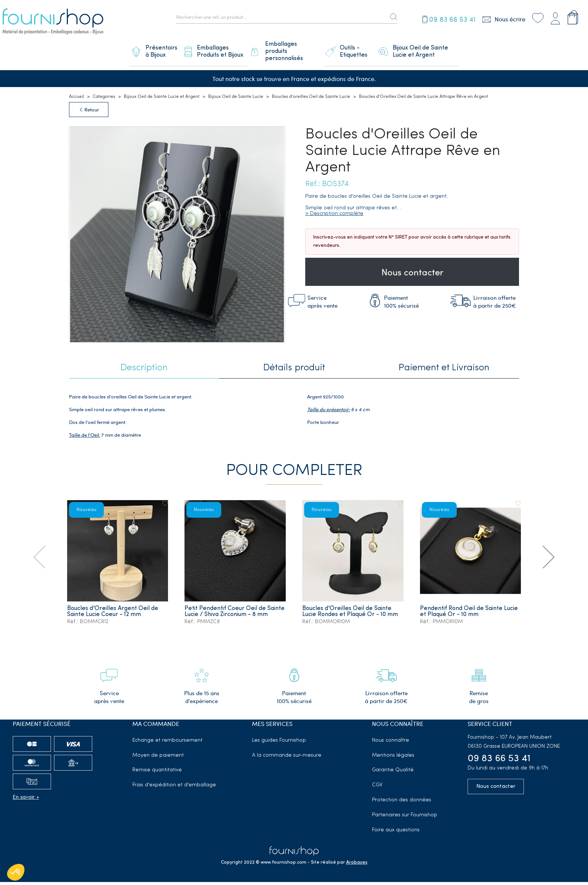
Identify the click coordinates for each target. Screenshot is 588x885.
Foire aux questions (396, 833)
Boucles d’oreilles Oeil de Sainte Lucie (311, 99)
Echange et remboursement (167, 743)
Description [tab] (144, 371)
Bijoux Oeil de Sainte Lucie (236, 99)
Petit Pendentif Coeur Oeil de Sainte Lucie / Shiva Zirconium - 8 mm (230, 618)
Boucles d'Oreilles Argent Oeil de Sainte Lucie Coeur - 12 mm (113, 615)
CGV (377, 788)
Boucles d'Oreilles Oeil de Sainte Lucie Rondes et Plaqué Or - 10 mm (351, 615)
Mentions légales (393, 758)
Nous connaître (391, 743)
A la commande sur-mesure (287, 758)
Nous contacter (412, 275)
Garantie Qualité (393, 773)
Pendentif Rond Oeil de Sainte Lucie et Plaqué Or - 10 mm (469, 615)
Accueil (76, 99)
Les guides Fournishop (279, 743)
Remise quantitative (157, 773)
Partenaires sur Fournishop (405, 818)
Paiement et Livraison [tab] (444, 371)
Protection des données (402, 803)
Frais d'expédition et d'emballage (174, 788)
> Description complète (334, 217)
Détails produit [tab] (294, 371)
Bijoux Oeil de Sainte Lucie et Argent (162, 99)
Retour (89, 113)
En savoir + (26, 800)
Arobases (357, 865)
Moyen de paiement (158, 758)
